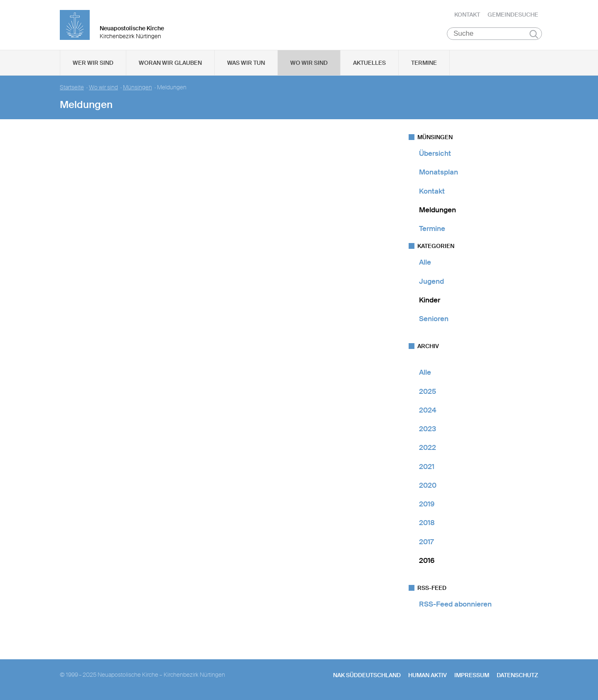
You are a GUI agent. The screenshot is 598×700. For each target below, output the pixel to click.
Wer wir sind (93, 63)
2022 (428, 447)
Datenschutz (517, 675)
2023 (428, 429)
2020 (428, 485)
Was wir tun (246, 63)
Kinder (430, 300)
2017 (426, 542)
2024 (428, 410)
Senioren (434, 319)
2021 (427, 467)
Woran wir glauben (170, 63)
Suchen (534, 34)
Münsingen (137, 87)
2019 (427, 504)
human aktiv (428, 675)
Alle (425, 262)
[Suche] (494, 34)
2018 (427, 523)
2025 (428, 391)
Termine (424, 63)
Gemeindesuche (513, 15)
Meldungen (437, 210)
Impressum (472, 675)
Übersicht (435, 153)
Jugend (431, 281)
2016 (427, 560)
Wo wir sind (309, 63)
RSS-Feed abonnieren (455, 604)
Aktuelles (369, 63)
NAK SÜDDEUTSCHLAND (367, 675)
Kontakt (467, 15)
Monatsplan (439, 172)
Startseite (72, 87)
